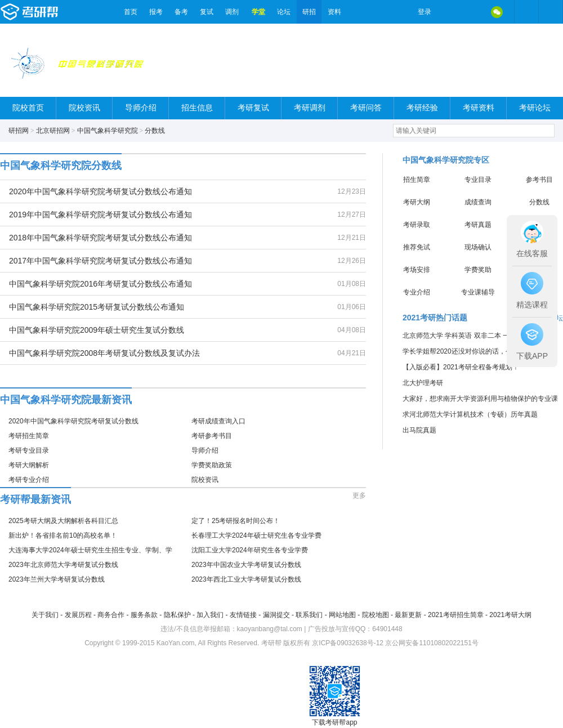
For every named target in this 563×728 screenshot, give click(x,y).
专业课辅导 (478, 292)
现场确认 (478, 247)
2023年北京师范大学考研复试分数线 (63, 565)
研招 (309, 12)
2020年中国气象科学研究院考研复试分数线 (73, 421)
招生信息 (197, 108)
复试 (207, 12)
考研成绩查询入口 (218, 421)
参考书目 (539, 180)
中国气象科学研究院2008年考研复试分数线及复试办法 (104, 353)
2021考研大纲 (510, 615)
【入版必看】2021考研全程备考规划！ (461, 367)
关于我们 (45, 615)
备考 (181, 12)
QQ (473, 12)
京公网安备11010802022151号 (432, 643)
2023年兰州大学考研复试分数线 (57, 579)
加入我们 (210, 615)
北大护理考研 (423, 383)
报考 (156, 12)
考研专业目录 (29, 450)
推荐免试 (417, 247)
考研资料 (479, 108)
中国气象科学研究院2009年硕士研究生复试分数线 (97, 330)
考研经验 (422, 108)
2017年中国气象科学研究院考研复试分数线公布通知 (100, 261)
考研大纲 (417, 202)
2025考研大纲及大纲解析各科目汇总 (63, 521)
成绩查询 (478, 202)
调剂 (232, 12)
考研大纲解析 (29, 465)
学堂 (258, 12)
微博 (449, 12)
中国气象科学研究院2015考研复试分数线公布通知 (97, 307)
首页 (131, 12)
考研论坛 (535, 108)
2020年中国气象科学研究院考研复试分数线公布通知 (100, 191)
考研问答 (366, 108)
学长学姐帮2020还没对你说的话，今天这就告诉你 (478, 351)
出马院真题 (419, 430)
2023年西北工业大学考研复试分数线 (246, 579)
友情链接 (243, 615)
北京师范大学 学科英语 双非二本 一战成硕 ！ (470, 336)
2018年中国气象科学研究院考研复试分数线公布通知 (100, 238)
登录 (425, 12)
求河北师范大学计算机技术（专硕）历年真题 (470, 414)
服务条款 (144, 615)
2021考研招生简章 (456, 615)
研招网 (19, 131)
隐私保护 (177, 615)
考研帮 (59, 12)
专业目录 (478, 180)
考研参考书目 (212, 436)
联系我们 (309, 615)
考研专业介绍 (29, 480)
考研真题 (478, 225)
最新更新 (408, 615)
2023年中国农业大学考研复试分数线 (246, 565)
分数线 (155, 131)
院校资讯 (84, 108)
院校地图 (376, 615)
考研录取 (417, 225)
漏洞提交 (276, 615)
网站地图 (342, 615)
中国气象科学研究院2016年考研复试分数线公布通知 (100, 284)
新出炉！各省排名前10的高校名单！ (63, 535)
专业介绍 (417, 292)
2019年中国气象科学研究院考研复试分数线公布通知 (100, 215)
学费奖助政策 (212, 465)
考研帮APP (551, 12)
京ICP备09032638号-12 (348, 643)
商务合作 (111, 615)
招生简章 (417, 180)
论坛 (284, 12)
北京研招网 (53, 131)
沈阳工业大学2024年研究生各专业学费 (250, 550)
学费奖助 (478, 270)
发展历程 (78, 615)
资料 (334, 12)
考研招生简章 (29, 436)
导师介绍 (141, 108)
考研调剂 (310, 108)
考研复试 (253, 108)
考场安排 (417, 270)
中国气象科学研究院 (108, 131)
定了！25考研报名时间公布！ (236, 521)
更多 (359, 495)
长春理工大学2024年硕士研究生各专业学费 (256, 535)
